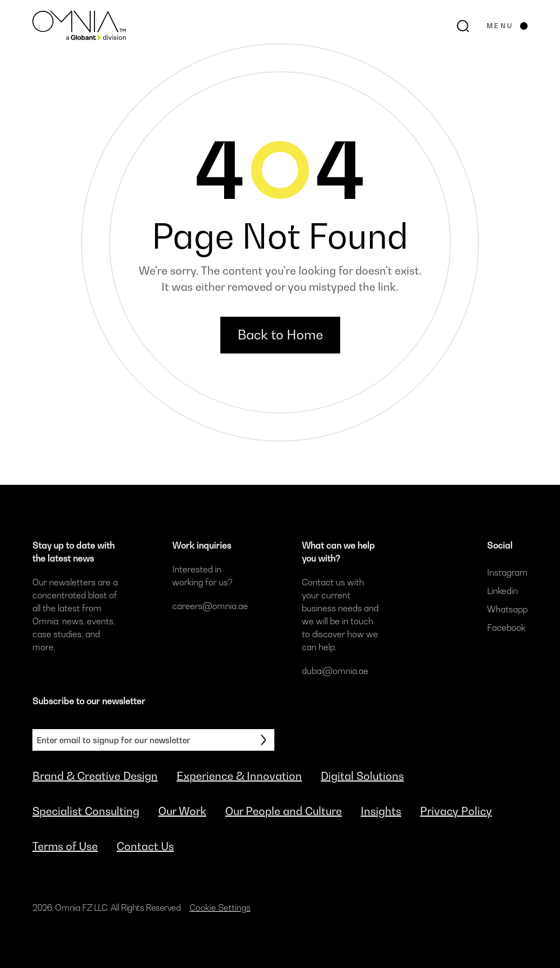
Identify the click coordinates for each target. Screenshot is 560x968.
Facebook (506, 627)
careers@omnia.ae (210, 606)
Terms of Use (65, 846)
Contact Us (145, 846)
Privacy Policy (456, 811)
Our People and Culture (284, 811)
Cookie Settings (220, 907)
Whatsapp (507, 609)
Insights (381, 811)
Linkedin (502, 591)
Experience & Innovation (239, 776)
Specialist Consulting (86, 811)
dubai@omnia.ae (335, 671)
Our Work (182, 811)
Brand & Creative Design (95, 776)
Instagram (507, 572)
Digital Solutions (362, 776)
